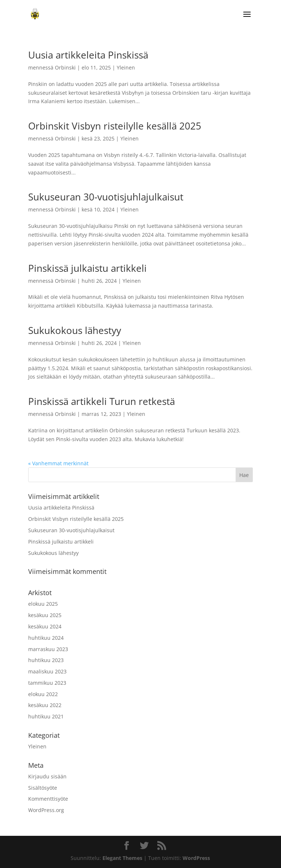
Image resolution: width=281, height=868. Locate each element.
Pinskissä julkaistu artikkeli (87, 268)
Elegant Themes (122, 858)
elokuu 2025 (43, 604)
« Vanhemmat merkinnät (58, 463)
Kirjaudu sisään (47, 776)
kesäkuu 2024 (45, 626)
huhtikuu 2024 (46, 638)
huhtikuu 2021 (46, 716)
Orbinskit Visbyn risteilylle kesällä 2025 (115, 126)
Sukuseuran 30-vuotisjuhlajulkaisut (106, 197)
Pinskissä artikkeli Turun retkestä (102, 401)
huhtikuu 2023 (46, 660)
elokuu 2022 (43, 694)
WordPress (196, 858)
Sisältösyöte (43, 788)
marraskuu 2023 (48, 649)
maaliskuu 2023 (47, 671)
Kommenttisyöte (48, 799)
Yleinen (126, 67)
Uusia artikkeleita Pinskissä (88, 55)
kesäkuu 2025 (45, 615)
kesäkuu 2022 (45, 705)
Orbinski (65, 67)
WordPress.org (46, 810)
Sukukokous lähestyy (75, 330)
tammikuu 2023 (47, 683)
